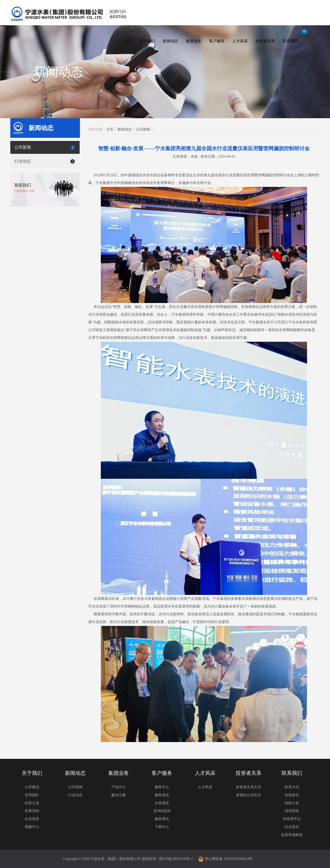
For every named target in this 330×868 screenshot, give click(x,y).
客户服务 (217, 41)
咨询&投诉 (162, 811)
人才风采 (240, 41)
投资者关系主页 (249, 787)
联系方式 (292, 787)
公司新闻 (23, 147)
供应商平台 (292, 819)
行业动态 (23, 161)
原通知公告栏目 (249, 795)
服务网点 (162, 819)
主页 (110, 129)
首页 (128, 41)
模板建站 (260, 859)
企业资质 (32, 819)
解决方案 (119, 795)
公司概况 (32, 787)
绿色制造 (292, 811)
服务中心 (162, 787)
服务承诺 (162, 795)
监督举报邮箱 (292, 835)
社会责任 (292, 827)
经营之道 (32, 803)
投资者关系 (265, 41)
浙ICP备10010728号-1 (176, 859)
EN (314, 31)
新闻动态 (170, 41)
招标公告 (292, 803)
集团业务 (194, 41)
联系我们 (290, 41)
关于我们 (147, 41)
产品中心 (119, 787)
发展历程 (32, 811)
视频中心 (32, 827)
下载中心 (162, 827)
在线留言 (292, 795)
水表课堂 (162, 803)
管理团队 (32, 795)
